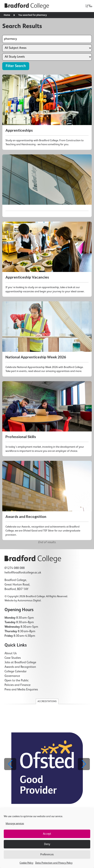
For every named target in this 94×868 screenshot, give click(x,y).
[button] (84, 764)
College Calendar (16, 672)
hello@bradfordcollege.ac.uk (23, 573)
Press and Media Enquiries (21, 690)
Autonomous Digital (29, 601)
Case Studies (13, 658)
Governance (12, 676)
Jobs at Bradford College (20, 663)
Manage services (15, 824)
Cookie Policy (26, 863)
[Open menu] (88, 6)
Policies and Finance (18, 685)
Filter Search (16, 66)
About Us (11, 653)
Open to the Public (17, 681)
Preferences (47, 855)
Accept (47, 834)
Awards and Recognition (20, 667)
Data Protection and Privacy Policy (54, 863)
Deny (47, 844)
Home (7, 15)
